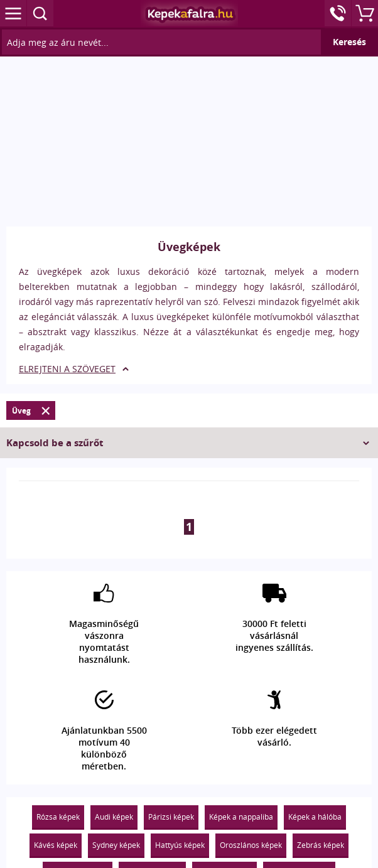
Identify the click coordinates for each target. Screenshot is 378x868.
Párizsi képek (171, 817)
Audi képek (114, 817)
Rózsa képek (58, 817)
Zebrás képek (321, 845)
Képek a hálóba (315, 817)
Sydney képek (116, 845)
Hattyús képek (180, 845)
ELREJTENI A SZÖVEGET (67, 369)
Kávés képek (56, 845)
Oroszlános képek (251, 845)
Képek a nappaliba (241, 817)
